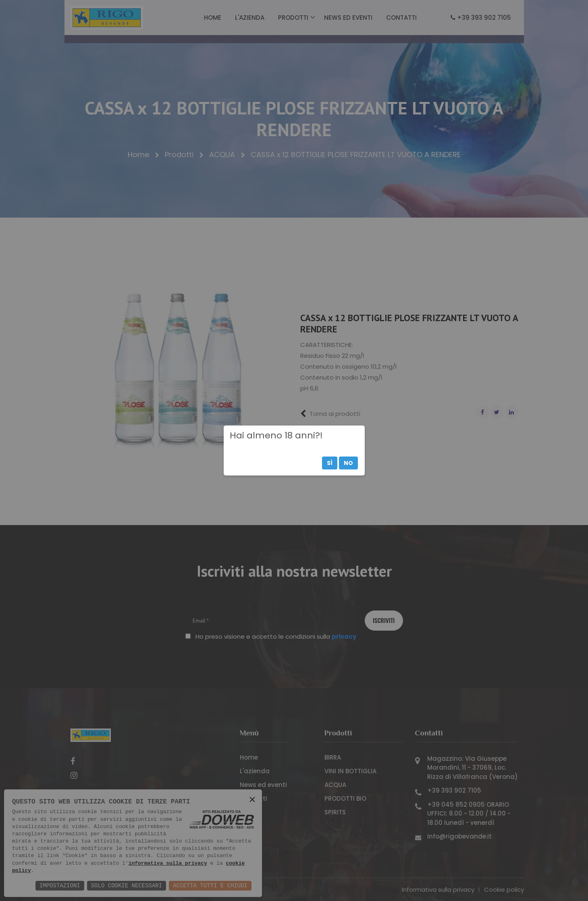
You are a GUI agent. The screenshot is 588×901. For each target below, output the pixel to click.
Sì (330, 463)
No (348, 463)
